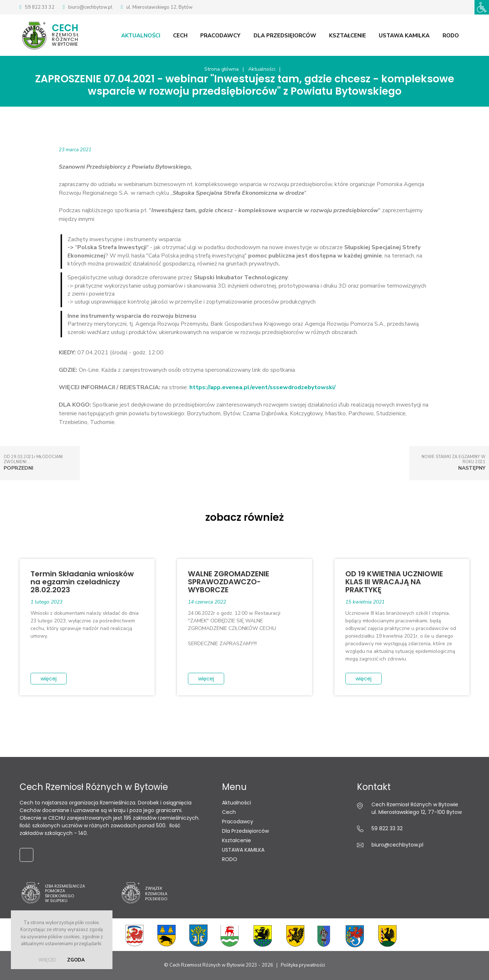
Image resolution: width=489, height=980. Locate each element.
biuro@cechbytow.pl (90, 7)
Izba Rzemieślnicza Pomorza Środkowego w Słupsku (65, 894)
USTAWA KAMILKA (409, 35)
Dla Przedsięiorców (291, 35)
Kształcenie (353, 35)
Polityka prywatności (303, 965)
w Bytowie (76, 35)
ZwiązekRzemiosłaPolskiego (156, 894)
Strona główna (221, 69)
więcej (47, 960)
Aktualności (148, 35)
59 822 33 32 (40, 7)
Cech (187, 35)
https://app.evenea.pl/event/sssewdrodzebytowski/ (262, 388)
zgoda (76, 960)
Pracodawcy (227, 35)
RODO (455, 35)
